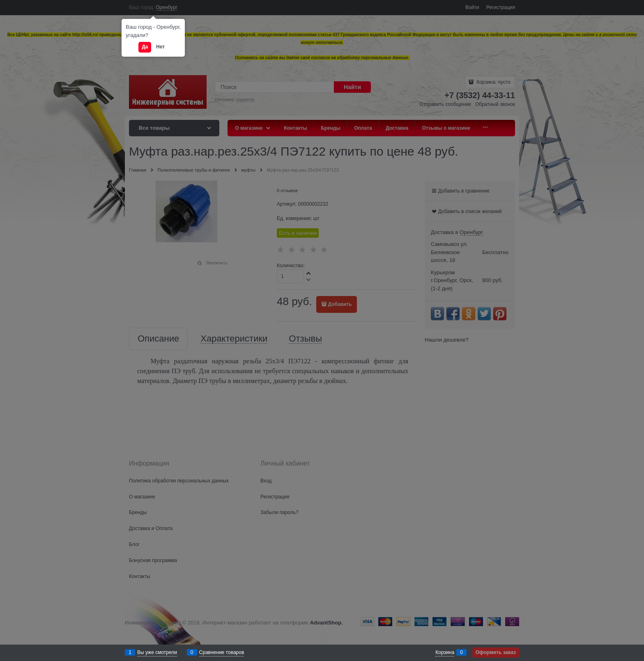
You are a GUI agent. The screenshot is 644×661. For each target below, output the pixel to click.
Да (145, 47)
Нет (160, 47)
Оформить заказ (496, 652)
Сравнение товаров (222, 652)
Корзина (445, 652)
